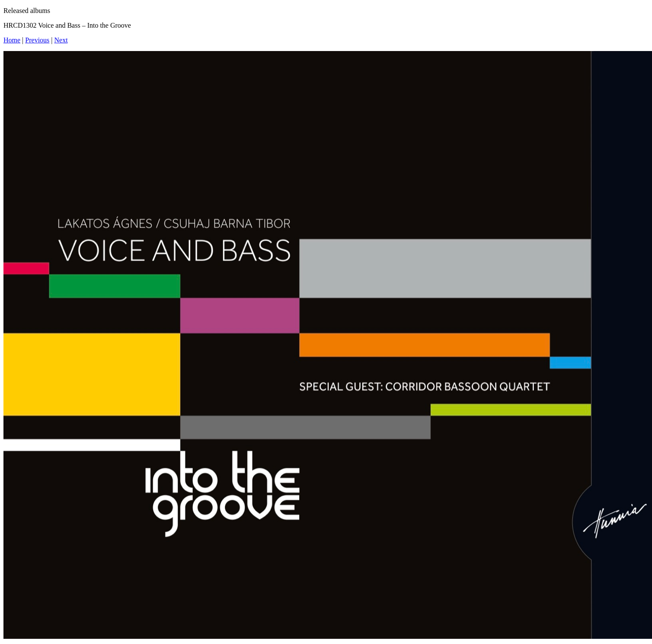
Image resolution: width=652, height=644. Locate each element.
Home (12, 40)
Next (61, 40)
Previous (37, 40)
